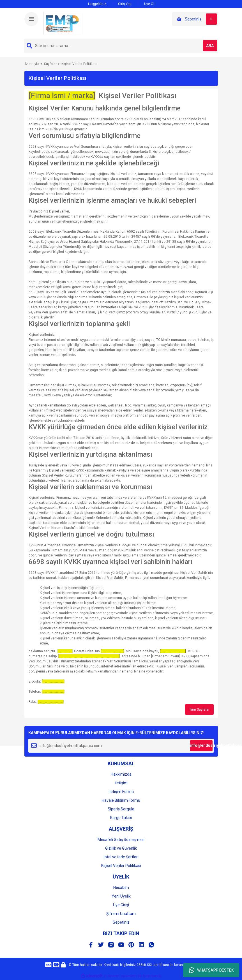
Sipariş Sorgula (121, 809)
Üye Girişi (121, 905)
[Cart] (195, 19)
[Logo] (62, 23)
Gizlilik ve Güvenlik (121, 848)
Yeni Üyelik (121, 896)
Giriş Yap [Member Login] (122, 4)
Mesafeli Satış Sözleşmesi (121, 840)
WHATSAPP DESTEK (211, 970)
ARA (210, 46)
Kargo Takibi (121, 818)
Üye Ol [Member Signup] (146, 4)
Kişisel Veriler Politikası (121, 866)
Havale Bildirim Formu (121, 800)
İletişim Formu (121, 792)
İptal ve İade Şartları (121, 857)
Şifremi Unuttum (121, 914)
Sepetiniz (121, 922)
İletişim (121, 783)
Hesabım (121, 887)
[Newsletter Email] (121, 746)
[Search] (121, 46)
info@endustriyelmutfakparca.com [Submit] (201, 745)
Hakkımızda (121, 774)
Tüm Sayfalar (199, 709)
